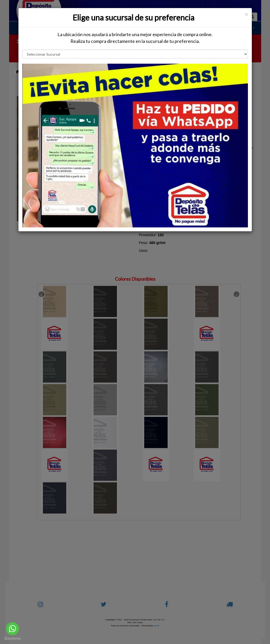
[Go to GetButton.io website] (12, 639)
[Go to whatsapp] (12, 629)
